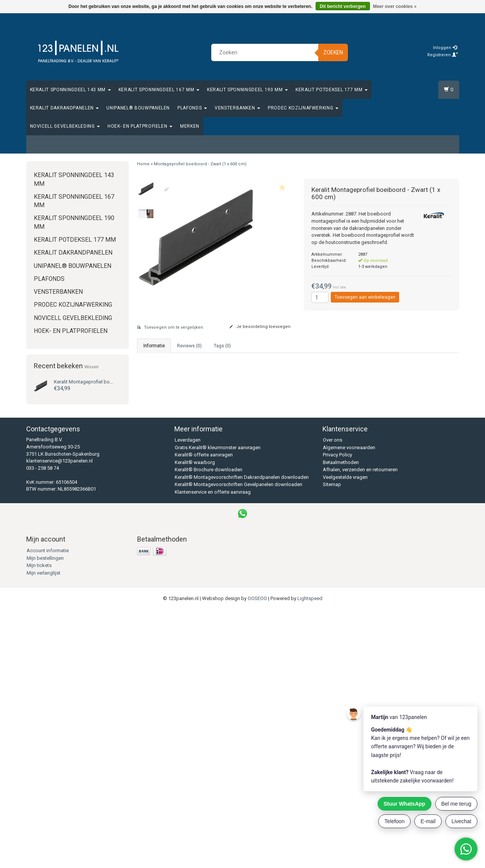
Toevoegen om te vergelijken (170, 327)
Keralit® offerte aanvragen (204, 714)
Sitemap (332, 744)
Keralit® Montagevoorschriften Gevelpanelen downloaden (239, 744)
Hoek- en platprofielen (140, 126)
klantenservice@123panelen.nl (59, 720)
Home (143, 164)
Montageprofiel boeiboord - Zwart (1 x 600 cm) (200, 164)
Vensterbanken (237, 108)
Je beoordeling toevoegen (260, 327)
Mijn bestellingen (45, 817)
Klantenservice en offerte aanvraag (213, 751)
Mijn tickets (39, 824)
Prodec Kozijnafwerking (303, 108)
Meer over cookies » (395, 6)
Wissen (92, 367)
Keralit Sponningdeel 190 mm (247, 90)
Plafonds (192, 108)
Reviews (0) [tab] (189, 346)
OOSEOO (257, 858)
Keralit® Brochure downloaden (209, 729)
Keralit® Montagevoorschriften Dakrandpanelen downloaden (242, 736)
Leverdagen (188, 699)
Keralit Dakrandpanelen (65, 108)
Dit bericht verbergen (343, 6)
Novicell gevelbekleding (65, 126)
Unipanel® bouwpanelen (138, 108)
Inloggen (445, 48)
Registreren (443, 55)
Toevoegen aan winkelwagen (365, 297)
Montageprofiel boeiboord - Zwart (99, 382)
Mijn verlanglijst (43, 832)
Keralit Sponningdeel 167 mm (159, 90)
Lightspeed (310, 858)
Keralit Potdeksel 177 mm (332, 90)
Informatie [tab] (154, 346)
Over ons (333, 699)
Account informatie (48, 810)
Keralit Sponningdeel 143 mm (70, 90)
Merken (190, 126)
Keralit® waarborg (195, 721)
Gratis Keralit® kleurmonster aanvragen (218, 707)
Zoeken (333, 52)
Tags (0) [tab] (222, 346)
